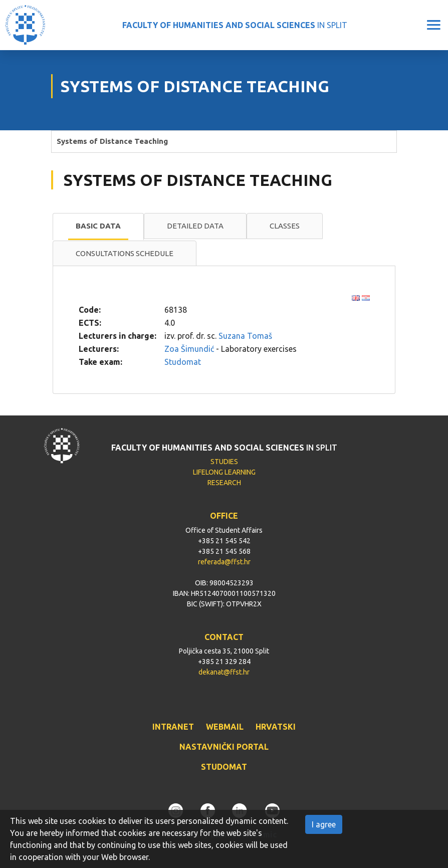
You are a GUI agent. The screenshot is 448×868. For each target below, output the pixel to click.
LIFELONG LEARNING (224, 472)
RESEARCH (224, 483)
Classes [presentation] (285, 226)
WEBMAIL (225, 727)
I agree (324, 824)
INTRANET (173, 727)
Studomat (183, 362)
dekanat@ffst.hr (224, 672)
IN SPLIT (235, 25)
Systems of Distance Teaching (112, 141)
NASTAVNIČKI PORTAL (224, 747)
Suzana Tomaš (245, 336)
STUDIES (224, 462)
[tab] (98, 227)
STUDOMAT (224, 767)
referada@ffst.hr (224, 562)
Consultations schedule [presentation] (125, 253)
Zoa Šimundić (189, 349)
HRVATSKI (276, 727)
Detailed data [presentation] (195, 226)
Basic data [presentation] (98, 226)
